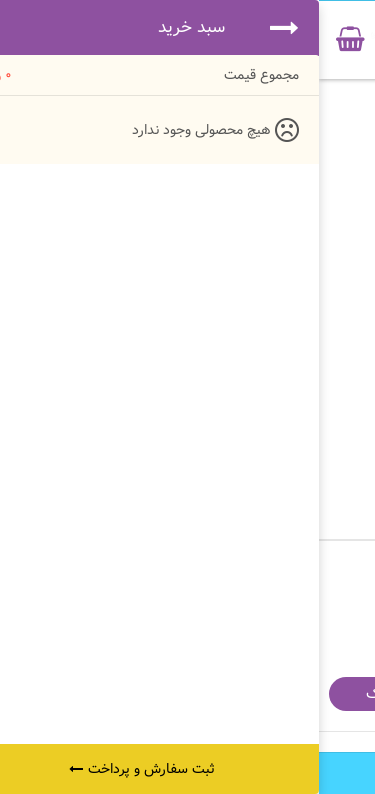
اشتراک (69, 693)
